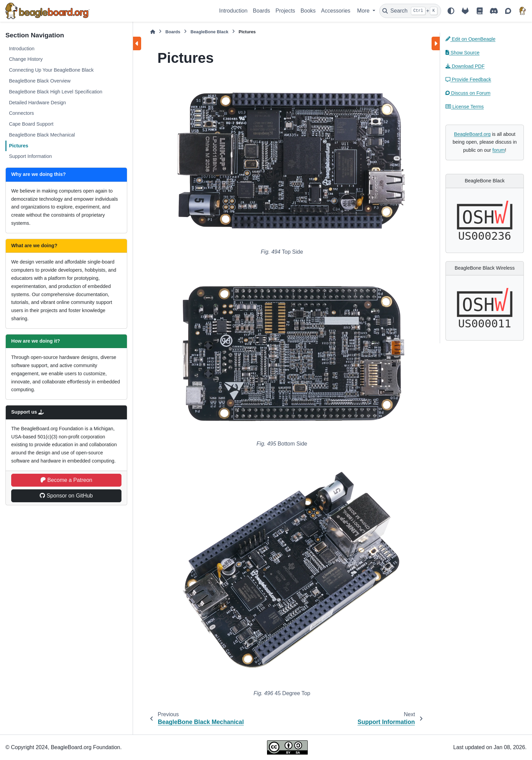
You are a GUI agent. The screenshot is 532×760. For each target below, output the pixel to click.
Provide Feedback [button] (468, 79)
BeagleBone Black (209, 32)
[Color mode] (451, 11)
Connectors (21, 113)
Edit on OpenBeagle (470, 39)
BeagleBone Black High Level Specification (55, 92)
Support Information (30, 156)
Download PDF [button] (465, 66)
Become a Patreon (66, 480)
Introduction (233, 11)
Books (308, 11)
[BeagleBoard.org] (522, 11)
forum (499, 150)
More (364, 11)
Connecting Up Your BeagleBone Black (51, 70)
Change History (26, 59)
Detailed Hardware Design (37, 103)
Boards (261, 11)
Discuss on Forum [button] (468, 93)
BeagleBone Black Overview (40, 81)
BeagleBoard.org (472, 134)
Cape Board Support (31, 124)
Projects (285, 11)
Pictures (18, 146)
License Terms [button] (465, 107)
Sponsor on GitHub (66, 496)
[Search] (410, 11)
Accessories (336, 11)
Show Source (462, 53)
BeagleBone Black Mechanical (42, 135)
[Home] (153, 32)
